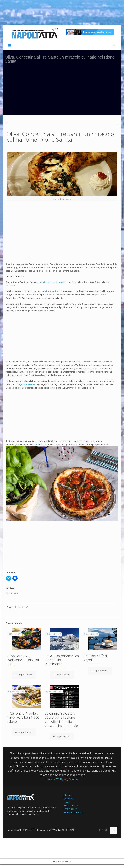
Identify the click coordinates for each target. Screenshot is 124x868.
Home (67, 802)
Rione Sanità (51, 291)
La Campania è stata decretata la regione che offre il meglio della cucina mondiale (61, 719)
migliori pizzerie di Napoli (52, 282)
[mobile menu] (10, 46)
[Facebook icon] (100, 830)
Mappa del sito (71, 806)
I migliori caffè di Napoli (95, 658)
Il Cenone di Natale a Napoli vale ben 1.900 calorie (23, 717)
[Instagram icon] (103, 830)
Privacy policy (70, 809)
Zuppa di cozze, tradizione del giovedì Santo (23, 660)
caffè (36, 445)
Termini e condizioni (73, 812)
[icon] (106, 830)
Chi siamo (69, 795)
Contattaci (69, 799)
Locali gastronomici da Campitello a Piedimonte (62, 660)
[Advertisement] (62, 92)
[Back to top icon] (114, 830)
